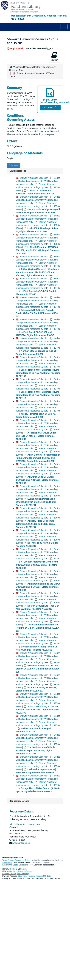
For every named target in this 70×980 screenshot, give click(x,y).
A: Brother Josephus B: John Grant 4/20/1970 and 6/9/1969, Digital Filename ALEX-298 (37, 565)
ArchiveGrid (7, 862)
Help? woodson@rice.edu (53, 16)
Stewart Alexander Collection (34, 178)
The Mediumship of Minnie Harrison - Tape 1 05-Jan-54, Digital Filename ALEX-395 (35, 750)
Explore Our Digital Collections (15, 865)
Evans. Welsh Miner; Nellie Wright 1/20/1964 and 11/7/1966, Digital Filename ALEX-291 (36, 502)
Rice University (23, 874)
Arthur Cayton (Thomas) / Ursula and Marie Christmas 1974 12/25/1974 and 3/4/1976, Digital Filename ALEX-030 (38, 272)
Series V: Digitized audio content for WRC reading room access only (38, 181)
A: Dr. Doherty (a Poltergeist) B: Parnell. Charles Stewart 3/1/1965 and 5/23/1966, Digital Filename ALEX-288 (38, 458)
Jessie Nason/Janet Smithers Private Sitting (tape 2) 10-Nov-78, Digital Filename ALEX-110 (38, 395)
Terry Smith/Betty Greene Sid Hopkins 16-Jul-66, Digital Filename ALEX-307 (38, 628)
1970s (57, 266)
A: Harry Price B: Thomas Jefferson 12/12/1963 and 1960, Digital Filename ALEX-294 (35, 524)
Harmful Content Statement (15, 869)
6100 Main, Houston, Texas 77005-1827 (35, 876)
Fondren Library (9, 874)
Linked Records (18, 171)
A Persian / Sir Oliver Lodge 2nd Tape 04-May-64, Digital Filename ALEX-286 (36, 436)
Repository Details (19, 801)
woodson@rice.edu (22, 843)
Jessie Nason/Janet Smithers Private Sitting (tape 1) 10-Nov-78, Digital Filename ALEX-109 (38, 373)
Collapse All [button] (14, 165)
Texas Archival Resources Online (16, 860)
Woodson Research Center (25, 16)
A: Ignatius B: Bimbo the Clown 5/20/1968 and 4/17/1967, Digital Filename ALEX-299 (38, 587)
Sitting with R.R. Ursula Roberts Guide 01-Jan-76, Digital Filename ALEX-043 (37, 313)
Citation (54, 56)
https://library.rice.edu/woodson (25, 824)
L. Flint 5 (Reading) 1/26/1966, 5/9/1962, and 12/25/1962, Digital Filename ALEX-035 (37, 250)
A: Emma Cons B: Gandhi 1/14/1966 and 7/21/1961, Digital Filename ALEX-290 (37, 480)
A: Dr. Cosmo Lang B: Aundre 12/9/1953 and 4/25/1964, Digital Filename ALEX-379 (37, 710)
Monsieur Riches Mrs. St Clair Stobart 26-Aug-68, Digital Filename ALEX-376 (38, 669)
